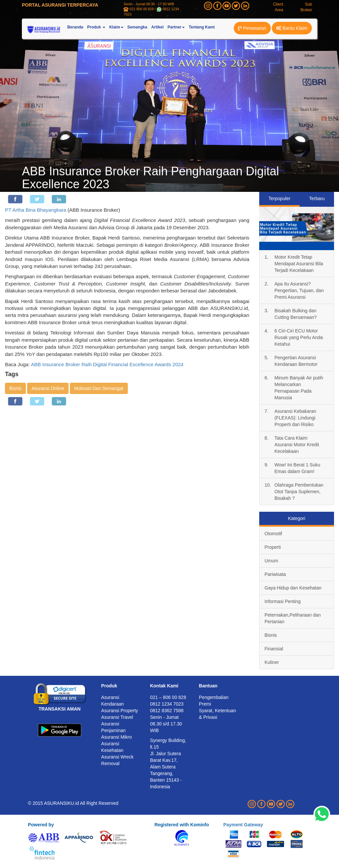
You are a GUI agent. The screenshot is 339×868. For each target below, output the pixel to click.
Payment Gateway (243, 825)
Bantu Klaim (292, 28)
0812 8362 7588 (167, 711)
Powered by (41, 825)
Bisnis (15, 388)
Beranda (75, 27)
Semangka (137, 27)
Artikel (157, 27)
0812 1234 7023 (167, 704)
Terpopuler (279, 198)
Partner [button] (176, 27)
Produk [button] (96, 27)
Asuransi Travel (117, 717)
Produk (109, 686)
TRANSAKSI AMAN (59, 709)
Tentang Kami (202, 27)
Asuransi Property (120, 711)
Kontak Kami (164, 686)
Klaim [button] (116, 27)
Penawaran (252, 28)
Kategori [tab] (297, 518)
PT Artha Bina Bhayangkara (36, 210)
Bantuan (208, 686)
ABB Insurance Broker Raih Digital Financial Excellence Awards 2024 (107, 364)
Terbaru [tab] (317, 198)
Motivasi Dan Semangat (99, 388)
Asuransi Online (48, 388)
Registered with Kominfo (182, 825)
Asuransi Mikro (117, 737)
